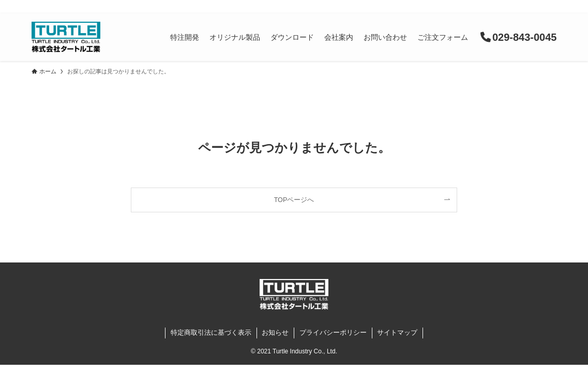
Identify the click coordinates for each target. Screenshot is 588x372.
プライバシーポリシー (333, 332)
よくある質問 (418, 7)
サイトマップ (397, 332)
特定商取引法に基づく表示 (211, 332)
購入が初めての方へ (484, 7)
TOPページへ (294, 200)
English (542, 7)
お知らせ (366, 7)
